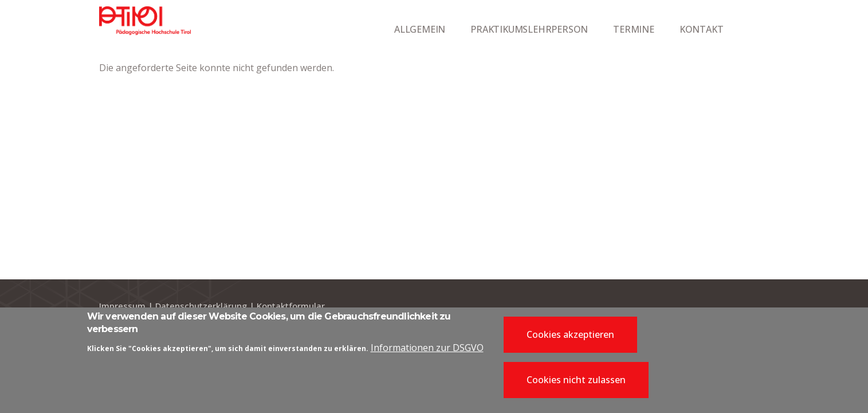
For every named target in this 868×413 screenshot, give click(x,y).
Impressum (122, 306)
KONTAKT (702, 29)
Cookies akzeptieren (570, 338)
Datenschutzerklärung (201, 306)
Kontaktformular (291, 306)
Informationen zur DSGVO (427, 352)
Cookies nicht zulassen (576, 384)
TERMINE (634, 29)
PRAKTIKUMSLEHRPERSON (529, 29)
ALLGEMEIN (420, 29)
